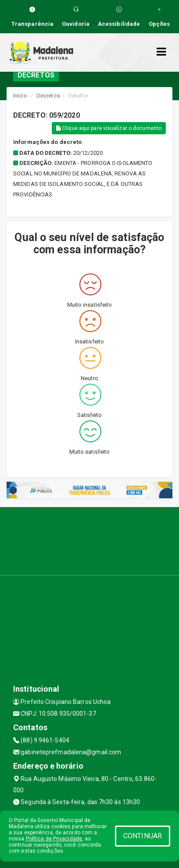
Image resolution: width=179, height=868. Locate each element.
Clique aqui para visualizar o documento (109, 128)
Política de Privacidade (54, 839)
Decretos (48, 96)
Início (20, 96)
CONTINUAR (143, 836)
